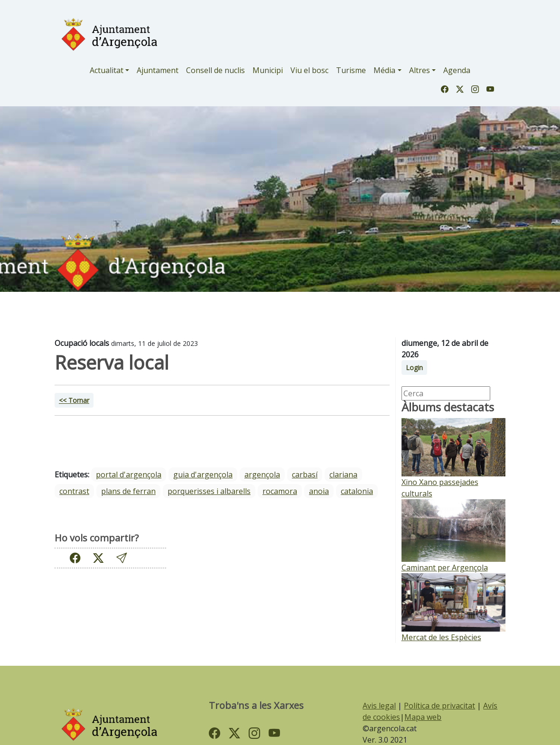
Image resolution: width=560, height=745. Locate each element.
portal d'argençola (129, 475)
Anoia (319, 491)
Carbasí (305, 475)
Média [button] (384, 70)
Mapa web (423, 717)
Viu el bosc (309, 70)
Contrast (74, 491)
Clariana (343, 475)
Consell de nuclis (215, 70)
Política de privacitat (439, 706)
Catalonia (357, 491)
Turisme (351, 70)
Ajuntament (158, 70)
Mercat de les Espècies (441, 637)
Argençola (262, 475)
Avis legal (379, 706)
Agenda (457, 70)
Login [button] (414, 368)
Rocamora (280, 491)
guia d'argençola (203, 475)
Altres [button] (420, 70)
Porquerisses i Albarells (209, 491)
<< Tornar (74, 400)
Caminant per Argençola (445, 568)
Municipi (268, 70)
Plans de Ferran (128, 491)
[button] (121, 558)
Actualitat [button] (107, 70)
